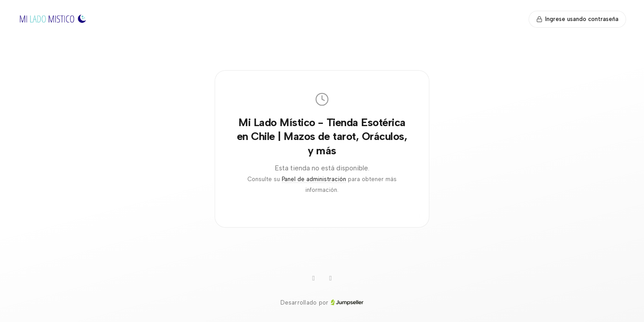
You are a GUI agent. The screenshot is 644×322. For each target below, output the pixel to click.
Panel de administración (314, 179)
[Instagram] (314, 279)
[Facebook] (330, 279)
